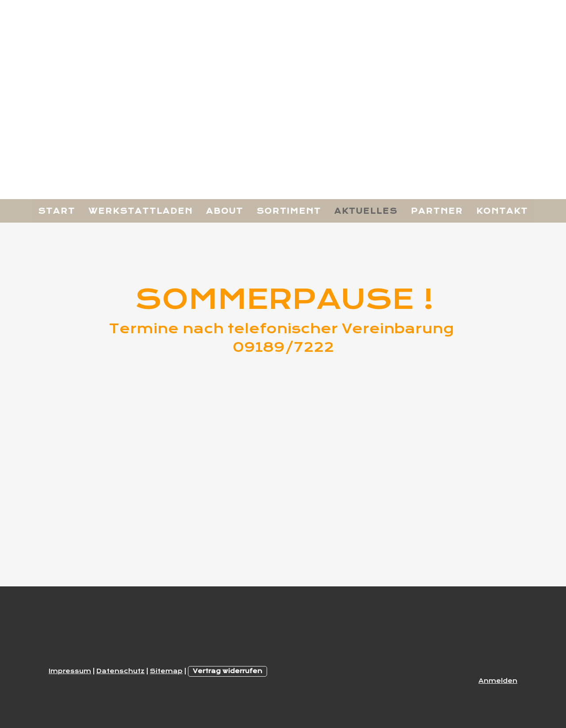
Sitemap (166, 671)
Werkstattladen (141, 211)
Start (57, 211)
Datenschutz (120, 671)
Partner (437, 211)
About (225, 211)
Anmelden (498, 681)
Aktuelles (366, 211)
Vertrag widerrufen (228, 671)
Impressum (70, 671)
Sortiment (289, 211)
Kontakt (502, 211)
